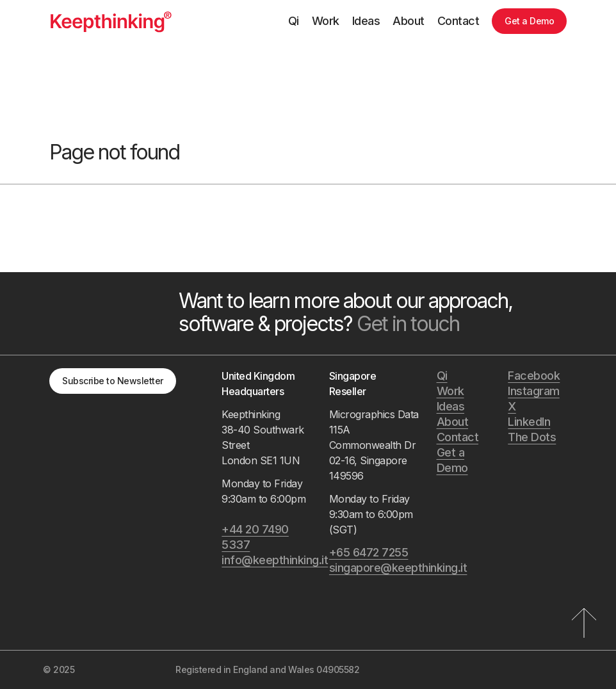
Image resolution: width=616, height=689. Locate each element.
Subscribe (113, 381)
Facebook (534, 376)
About (409, 21)
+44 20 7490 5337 (255, 537)
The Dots (532, 437)
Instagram (534, 391)
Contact (458, 21)
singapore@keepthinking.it (377, 568)
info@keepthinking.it (269, 560)
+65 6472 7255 (369, 552)
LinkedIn (529, 422)
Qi (294, 21)
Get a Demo (529, 21)
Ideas (366, 21)
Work (326, 21)
